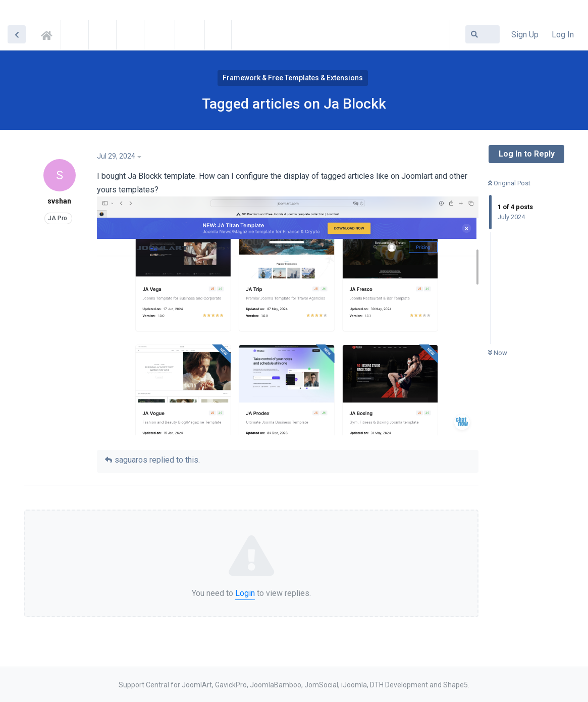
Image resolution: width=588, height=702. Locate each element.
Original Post (509, 183)
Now (498, 353)
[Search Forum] (483, 34)
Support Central (49, 34)
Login (245, 593)
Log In (563, 35)
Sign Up (525, 35)
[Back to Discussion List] (17, 34)
